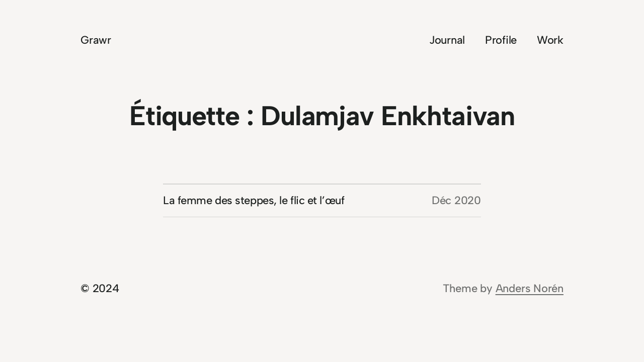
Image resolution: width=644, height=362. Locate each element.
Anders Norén (530, 288)
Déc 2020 (456, 200)
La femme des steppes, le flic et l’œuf (254, 200)
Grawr (96, 40)
